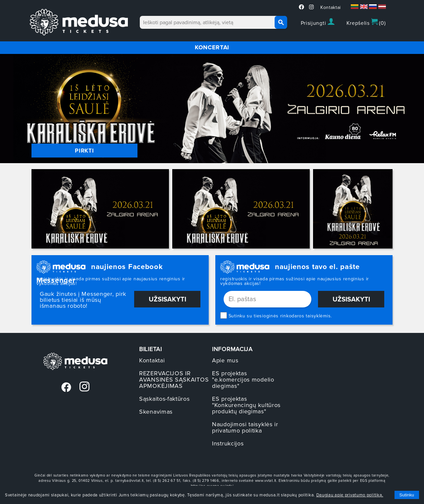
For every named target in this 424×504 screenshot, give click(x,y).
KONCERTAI (212, 47)
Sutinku (407, 495)
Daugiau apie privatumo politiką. (350, 495)
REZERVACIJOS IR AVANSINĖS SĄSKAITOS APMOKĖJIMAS (174, 380)
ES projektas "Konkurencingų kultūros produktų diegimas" (246, 405)
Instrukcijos (228, 443)
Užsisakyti (167, 299)
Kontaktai (331, 7)
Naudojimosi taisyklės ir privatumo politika (245, 427)
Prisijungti (318, 22)
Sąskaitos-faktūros (164, 399)
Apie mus (225, 360)
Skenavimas (156, 412)
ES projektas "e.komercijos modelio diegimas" (243, 380)
